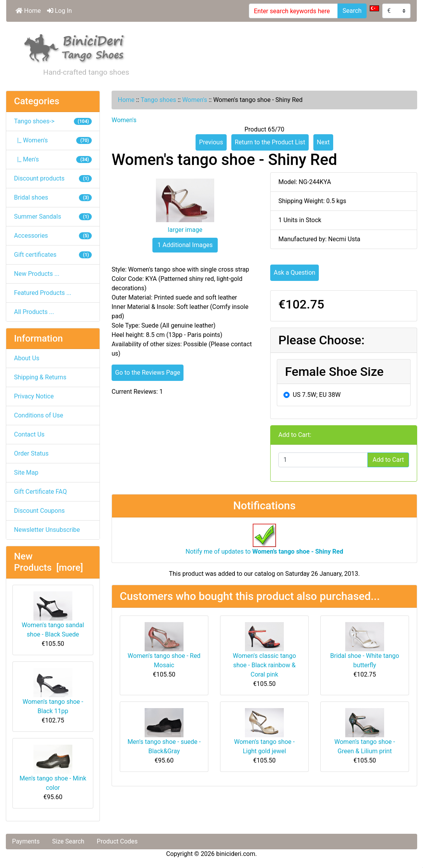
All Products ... (34, 312)
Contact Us (29, 434)
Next (323, 142)
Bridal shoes (53, 197)
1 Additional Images (185, 245)
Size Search (68, 841)
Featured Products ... (43, 293)
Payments (26, 841)
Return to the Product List (270, 142)
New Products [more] (48, 562)
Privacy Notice (34, 396)
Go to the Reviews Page (148, 373)
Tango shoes (158, 100)
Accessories (53, 236)
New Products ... (37, 274)
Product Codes (117, 841)
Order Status (31, 453)
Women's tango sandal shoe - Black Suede (53, 615)
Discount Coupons (39, 511)
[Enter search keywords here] (293, 11)
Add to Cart (388, 460)
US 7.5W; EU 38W (317, 395)
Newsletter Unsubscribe (47, 530)
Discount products (53, 178)
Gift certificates (53, 255)
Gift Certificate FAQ (40, 492)
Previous (211, 142)
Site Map (26, 473)
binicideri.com (236, 854)
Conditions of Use (38, 415)
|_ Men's (53, 159)
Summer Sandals (53, 217)
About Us (27, 358)
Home (28, 11)
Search (352, 11)
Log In (59, 11)
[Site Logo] (75, 47)
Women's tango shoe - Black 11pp (53, 691)
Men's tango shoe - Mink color (53, 768)
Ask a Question (295, 273)
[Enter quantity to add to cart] (323, 460)
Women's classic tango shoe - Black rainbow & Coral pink (265, 665)
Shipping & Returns (40, 377)
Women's (195, 100)
